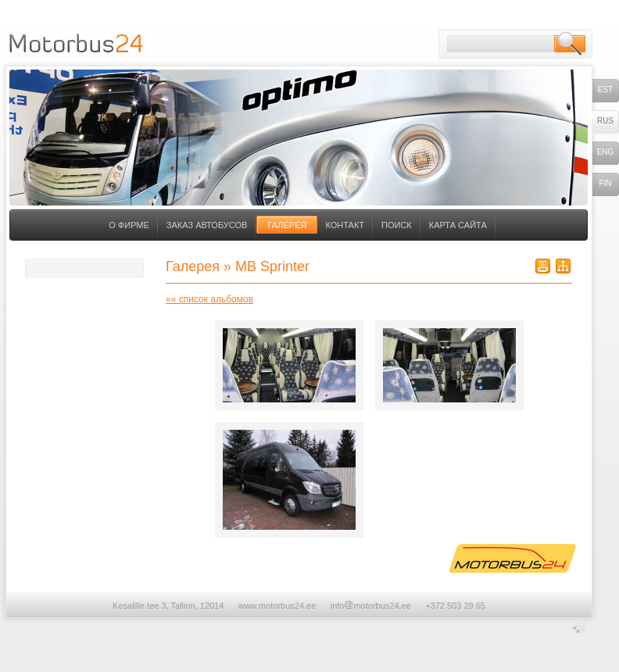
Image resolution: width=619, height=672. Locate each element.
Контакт (345, 225)
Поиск (397, 225)
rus (605, 121)
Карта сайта (458, 225)
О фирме (129, 225)
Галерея (287, 225)
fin (605, 183)
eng (606, 152)
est (605, 89)
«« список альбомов (209, 299)
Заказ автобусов (207, 225)
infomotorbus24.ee (371, 606)
